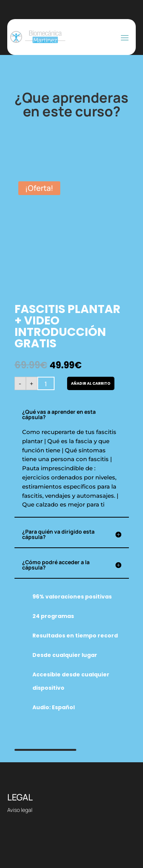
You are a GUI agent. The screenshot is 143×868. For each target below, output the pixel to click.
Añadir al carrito (91, 383)
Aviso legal (20, 810)
